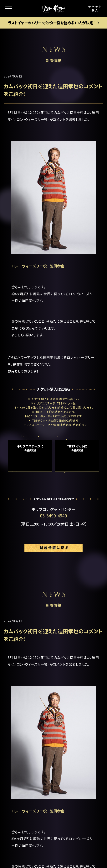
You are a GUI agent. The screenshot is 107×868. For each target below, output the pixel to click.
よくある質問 (75, 746)
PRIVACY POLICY (53, 848)
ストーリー (22, 694)
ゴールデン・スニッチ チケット (80, 698)
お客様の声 (74, 736)
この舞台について (28, 681)
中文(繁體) (73, 788)
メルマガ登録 (75, 757)
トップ (18, 669)
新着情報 (21, 719)
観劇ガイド (23, 787)
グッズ (18, 775)
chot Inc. (71, 857)
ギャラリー (22, 765)
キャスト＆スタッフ (29, 736)
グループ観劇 (75, 722)
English (71, 767)
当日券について (77, 711)
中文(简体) (73, 777)
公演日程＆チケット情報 (80, 682)
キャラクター (24, 707)
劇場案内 (72, 669)
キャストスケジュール (29, 750)
